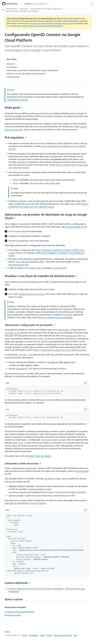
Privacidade (34, 635)
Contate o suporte (13, 615)
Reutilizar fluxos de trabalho (39, 456)
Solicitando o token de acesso (23, 463)
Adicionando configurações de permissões (30, 325)
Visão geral (14, 107)
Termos (25, 635)
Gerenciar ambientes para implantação (55, 317)
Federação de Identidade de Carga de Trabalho (25, 503)
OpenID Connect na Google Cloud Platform (22, 11)
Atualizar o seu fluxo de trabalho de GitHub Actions (41, 276)
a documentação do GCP (76, 227)
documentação (82, 471)
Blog (75, 635)
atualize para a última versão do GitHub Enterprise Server (52, 23)
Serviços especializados (63, 635)
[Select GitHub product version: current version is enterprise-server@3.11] (38, 4)
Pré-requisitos (16, 137)
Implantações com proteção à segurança (46, 9)
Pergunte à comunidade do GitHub (19, 612)
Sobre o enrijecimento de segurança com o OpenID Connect (60, 350)
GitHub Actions (11, 9)
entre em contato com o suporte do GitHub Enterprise (42, 26)
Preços (49, 635)
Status (42, 635)
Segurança (24, 9)
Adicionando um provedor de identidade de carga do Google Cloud (46, 216)
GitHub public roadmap (17, 100)
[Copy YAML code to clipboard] (86, 383)
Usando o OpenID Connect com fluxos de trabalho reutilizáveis (36, 589)
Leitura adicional (18, 583)
